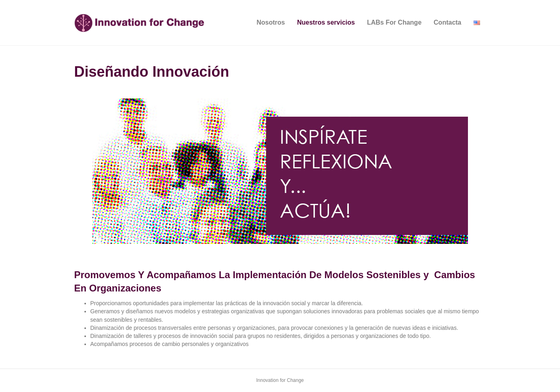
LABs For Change (394, 22)
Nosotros (271, 22)
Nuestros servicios (326, 22)
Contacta (447, 22)
